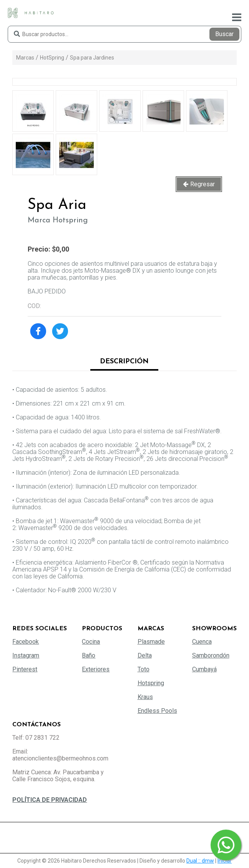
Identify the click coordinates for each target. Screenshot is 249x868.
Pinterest (25, 669)
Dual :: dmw (200, 861)
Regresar (203, 184)
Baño (89, 655)
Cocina (91, 642)
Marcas (25, 58)
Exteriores (96, 669)
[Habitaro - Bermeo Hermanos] (31, 12)
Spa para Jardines (92, 58)
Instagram (26, 655)
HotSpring (52, 58)
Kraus (145, 697)
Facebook (26, 642)
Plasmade (151, 642)
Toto (144, 669)
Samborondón (211, 655)
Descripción (124, 362)
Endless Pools (157, 711)
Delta (145, 655)
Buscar (224, 34)
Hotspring (151, 683)
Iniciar (225, 861)
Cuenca (202, 642)
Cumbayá (204, 669)
